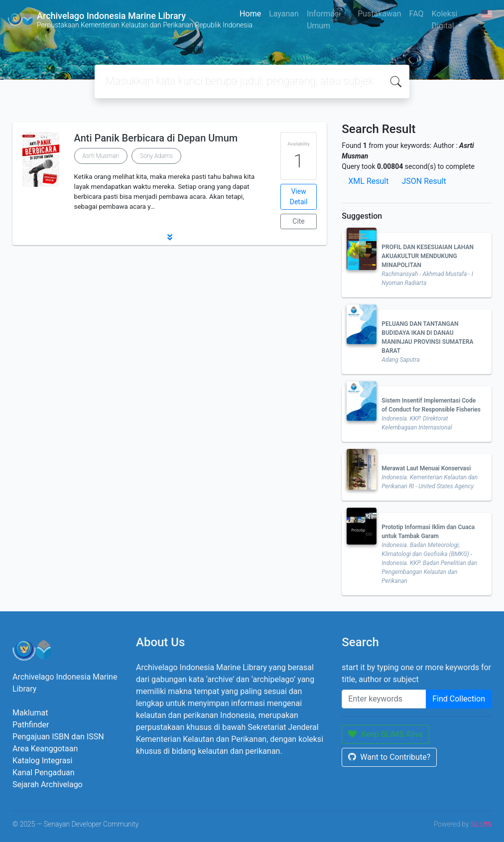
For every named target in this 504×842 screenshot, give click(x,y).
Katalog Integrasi (43, 761)
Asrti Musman (101, 156)
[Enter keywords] (384, 699)
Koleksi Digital (444, 20)
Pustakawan (379, 14)
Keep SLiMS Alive (385, 734)
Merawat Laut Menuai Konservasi (426, 468)
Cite (299, 221)
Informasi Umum (324, 20)
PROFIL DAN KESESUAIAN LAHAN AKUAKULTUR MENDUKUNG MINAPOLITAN (428, 256)
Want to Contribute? (389, 757)
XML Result (368, 181)
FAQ (417, 14)
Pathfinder (31, 725)
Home (250, 14)
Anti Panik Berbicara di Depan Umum (156, 138)
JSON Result (424, 181)
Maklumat (30, 713)
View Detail (299, 197)
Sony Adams (156, 156)
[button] (170, 237)
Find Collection (459, 699)
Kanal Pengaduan (44, 772)
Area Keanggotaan (45, 749)
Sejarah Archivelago (48, 784)
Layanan (284, 14)
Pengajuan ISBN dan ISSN (58, 737)
